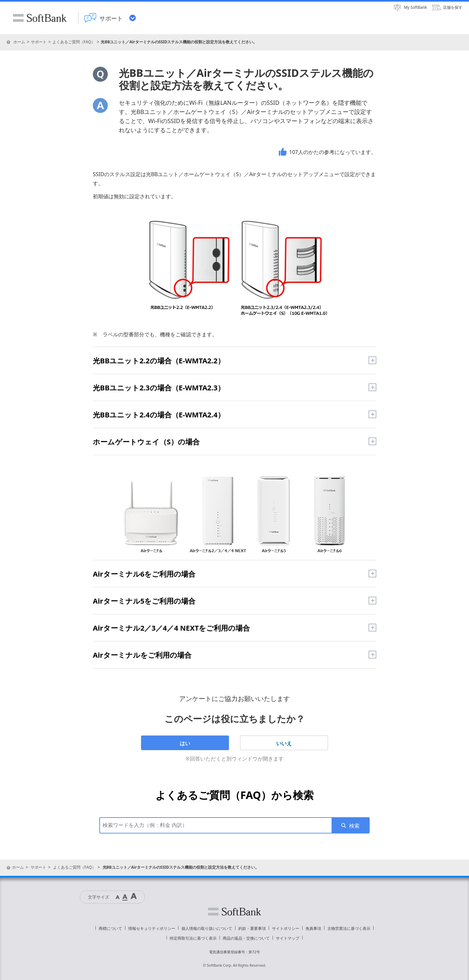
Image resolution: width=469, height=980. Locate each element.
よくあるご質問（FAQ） (74, 42)
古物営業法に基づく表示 (349, 928)
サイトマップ (288, 938)
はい (185, 743)
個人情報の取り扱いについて (207, 928)
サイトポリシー (286, 928)
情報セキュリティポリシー (152, 928)
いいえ (284, 743)
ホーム (19, 42)
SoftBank (40, 18)
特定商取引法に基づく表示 (193, 938)
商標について (110, 928)
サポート (39, 42)
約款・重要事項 (252, 928)
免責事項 (313, 928)
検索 (354, 826)
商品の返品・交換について (246, 938)
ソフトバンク (234, 912)
